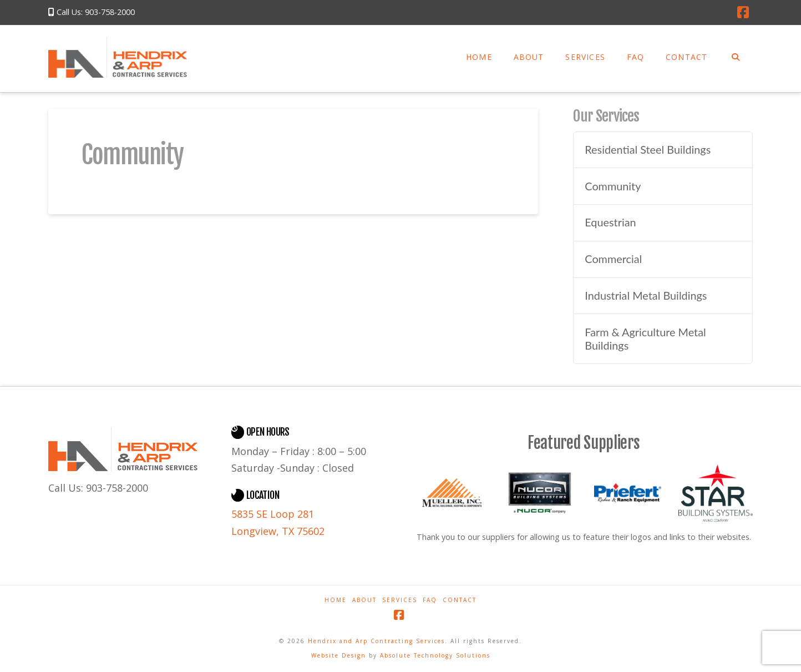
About (364, 600)
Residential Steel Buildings (648, 150)
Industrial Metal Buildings (646, 295)
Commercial (613, 259)
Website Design (340, 655)
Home (336, 600)
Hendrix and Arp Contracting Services (376, 641)
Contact (460, 600)
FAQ (430, 600)
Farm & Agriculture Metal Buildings (645, 339)
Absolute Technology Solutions (435, 655)
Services (400, 600)
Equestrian (610, 222)
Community (613, 186)
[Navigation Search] (735, 59)
